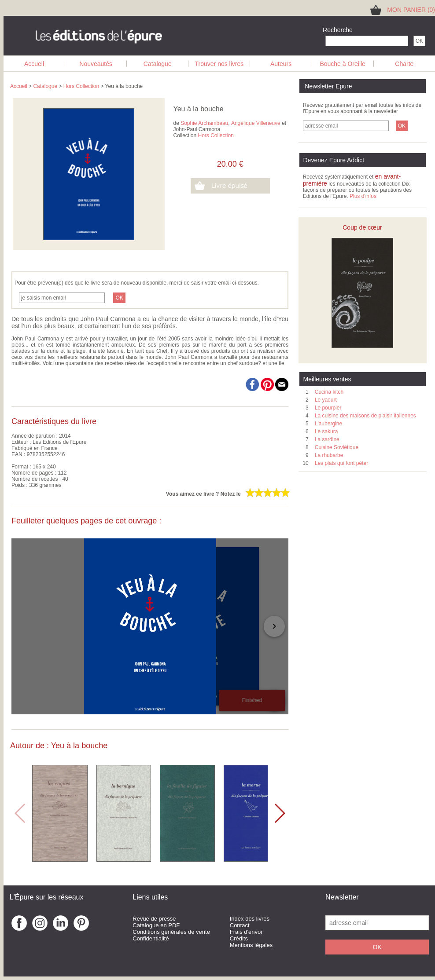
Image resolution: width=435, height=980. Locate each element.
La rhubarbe (329, 455)
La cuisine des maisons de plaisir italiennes (365, 416)
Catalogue (158, 64)
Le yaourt (326, 400)
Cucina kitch (329, 392)
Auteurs (281, 64)
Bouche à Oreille (343, 64)
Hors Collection (81, 86)
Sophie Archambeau (204, 123)
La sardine (327, 439)
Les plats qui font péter (341, 463)
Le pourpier (328, 408)
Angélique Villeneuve (256, 123)
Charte (404, 64)
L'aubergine (328, 424)
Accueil (34, 64)
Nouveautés (96, 64)
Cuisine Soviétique (337, 447)
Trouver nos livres (219, 64)
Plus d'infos (363, 196)
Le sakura (326, 431)
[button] (279, 813)
